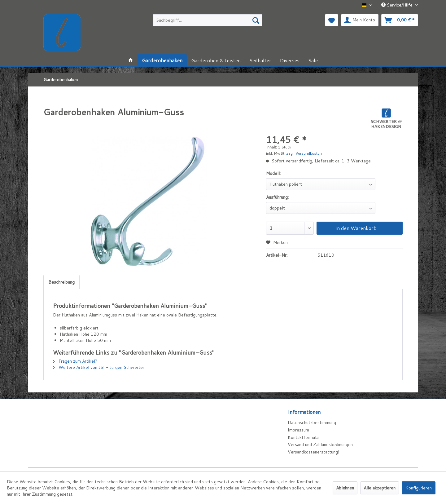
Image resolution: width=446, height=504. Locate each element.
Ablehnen (345, 488)
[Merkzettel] (332, 20)
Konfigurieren (419, 488)
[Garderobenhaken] (162, 60)
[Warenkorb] (400, 20)
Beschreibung (61, 282)
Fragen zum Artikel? (75, 361)
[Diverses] (290, 60)
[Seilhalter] (260, 60)
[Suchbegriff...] (208, 20)
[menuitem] (208, 20)
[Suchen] (256, 20)
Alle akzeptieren (380, 488)
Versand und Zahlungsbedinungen (320, 444)
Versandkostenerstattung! (313, 452)
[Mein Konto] (360, 20)
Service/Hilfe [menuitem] (398, 5)
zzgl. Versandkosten (304, 153)
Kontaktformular (304, 437)
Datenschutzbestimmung (312, 422)
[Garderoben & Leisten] (216, 60)
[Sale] (313, 60)
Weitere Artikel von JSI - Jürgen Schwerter (99, 367)
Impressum (298, 430)
